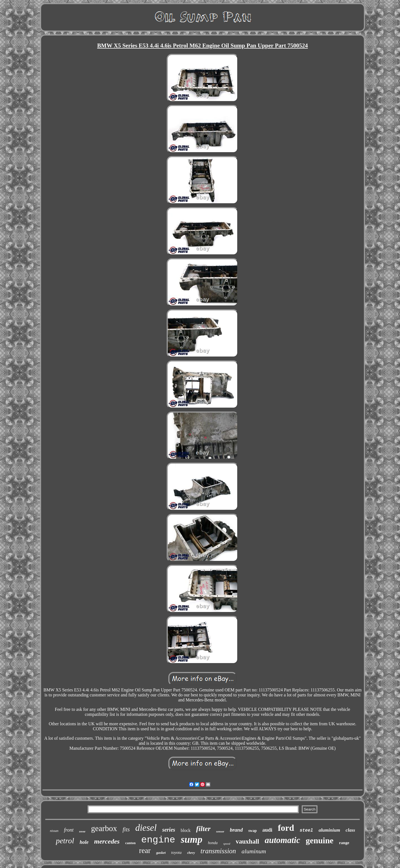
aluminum (254, 851)
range (344, 843)
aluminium (329, 830)
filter (203, 829)
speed (227, 844)
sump (192, 840)
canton (131, 843)
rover (82, 831)
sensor (220, 831)
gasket (161, 853)
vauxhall (247, 841)
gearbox (104, 828)
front (69, 830)
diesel (146, 828)
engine (158, 840)
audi (267, 830)
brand (236, 830)
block (186, 830)
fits (126, 829)
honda (213, 843)
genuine (319, 840)
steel (306, 831)
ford (286, 828)
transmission (218, 851)
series (169, 830)
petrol (65, 841)
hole (84, 842)
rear (145, 851)
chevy (191, 853)
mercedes (107, 841)
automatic (282, 840)
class (350, 830)
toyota (176, 852)
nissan (54, 831)
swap (252, 831)
